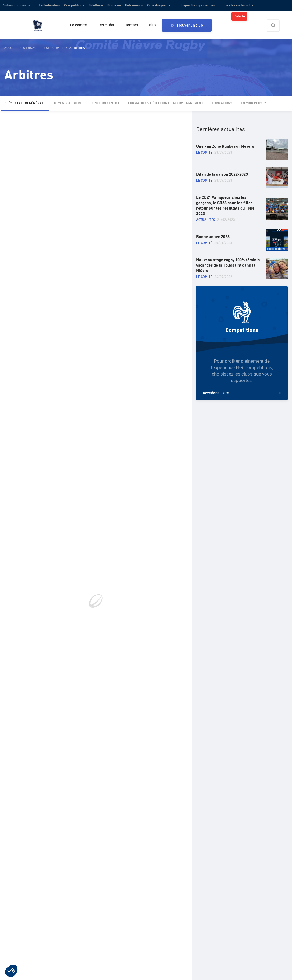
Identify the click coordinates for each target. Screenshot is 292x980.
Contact (131, 25)
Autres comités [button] (14, 5)
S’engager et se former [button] (43, 48)
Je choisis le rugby (239, 5)
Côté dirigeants (159, 5)
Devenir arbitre (68, 103)
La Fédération (49, 5)
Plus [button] (153, 25)
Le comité (78, 25)
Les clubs (106, 25)
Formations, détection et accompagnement (166, 103)
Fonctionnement (105, 103)
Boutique (114, 5)
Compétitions (74, 5)
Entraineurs (134, 5)
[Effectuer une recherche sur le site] (278, 26)
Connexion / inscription (271, 16)
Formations (222, 103)
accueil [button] (11, 48)
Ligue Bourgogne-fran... (200, 5)
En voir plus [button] (251, 103)
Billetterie (96, 5)
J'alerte (239, 16)
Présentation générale (25, 103)
